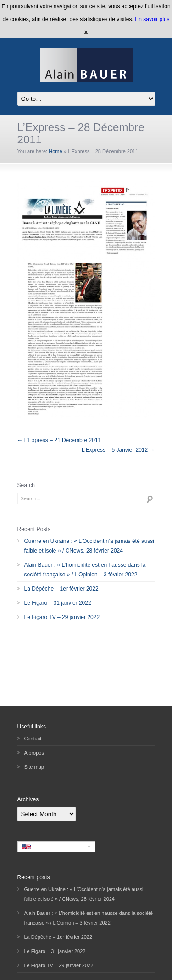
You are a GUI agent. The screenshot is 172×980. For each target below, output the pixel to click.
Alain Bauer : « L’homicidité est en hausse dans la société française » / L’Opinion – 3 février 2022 (85, 570)
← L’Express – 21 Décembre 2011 (59, 440)
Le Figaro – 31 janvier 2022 (58, 603)
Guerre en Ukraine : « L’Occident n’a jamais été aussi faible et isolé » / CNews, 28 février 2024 (89, 546)
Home (55, 151)
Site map (34, 767)
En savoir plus (152, 19)
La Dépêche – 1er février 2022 (61, 589)
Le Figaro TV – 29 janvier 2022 (62, 617)
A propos (34, 753)
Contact (33, 739)
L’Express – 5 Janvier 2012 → (118, 450)
